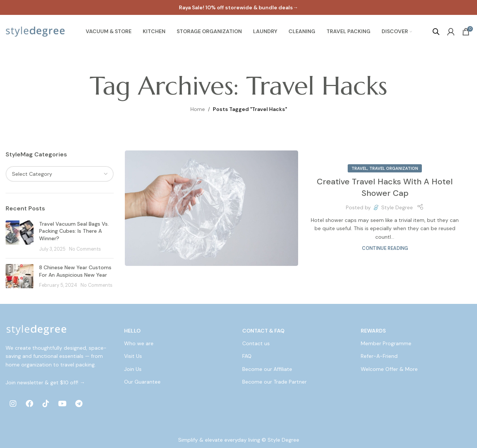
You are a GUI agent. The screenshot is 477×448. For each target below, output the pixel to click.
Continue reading (385, 248)
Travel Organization (394, 168)
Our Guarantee (142, 382)
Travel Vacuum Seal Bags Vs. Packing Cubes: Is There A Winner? (74, 231)
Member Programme (386, 343)
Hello (132, 331)
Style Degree (397, 207)
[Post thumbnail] (20, 236)
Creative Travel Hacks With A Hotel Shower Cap (385, 187)
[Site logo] (35, 31)
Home (198, 109)
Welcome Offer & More (389, 369)
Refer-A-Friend (379, 356)
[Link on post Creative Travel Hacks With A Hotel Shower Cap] (211, 208)
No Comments (85, 249)
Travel (359, 168)
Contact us (256, 343)
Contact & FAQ (263, 331)
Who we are (139, 343)
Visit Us (133, 356)
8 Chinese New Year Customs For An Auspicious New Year (75, 271)
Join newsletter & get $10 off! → (45, 382)
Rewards (373, 331)
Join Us (133, 369)
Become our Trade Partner (274, 382)
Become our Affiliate (267, 369)
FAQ (247, 356)
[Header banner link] (238, 7)
